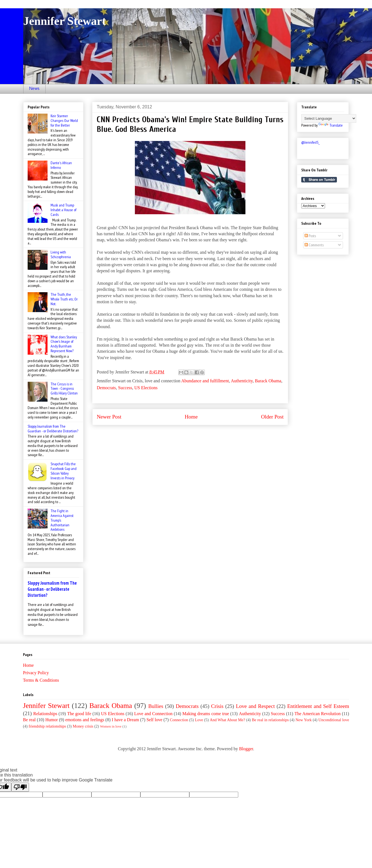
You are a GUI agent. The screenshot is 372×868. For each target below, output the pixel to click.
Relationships (45, 714)
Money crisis (83, 726)
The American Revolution (317, 714)
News (34, 89)
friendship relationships (47, 726)
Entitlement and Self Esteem (318, 706)
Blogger (246, 749)
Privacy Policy (36, 673)
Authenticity (242, 381)
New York (304, 720)
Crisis (217, 706)
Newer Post (109, 417)
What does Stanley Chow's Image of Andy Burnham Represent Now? (64, 344)
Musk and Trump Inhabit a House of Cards (63, 210)
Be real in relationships (270, 720)
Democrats (106, 388)
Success (125, 388)
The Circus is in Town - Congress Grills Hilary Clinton (64, 389)
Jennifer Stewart (65, 21)
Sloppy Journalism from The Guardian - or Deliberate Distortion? (53, 429)
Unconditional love (334, 720)
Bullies (156, 706)
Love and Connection (154, 714)
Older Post (272, 417)
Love (199, 720)
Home (191, 417)
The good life (79, 714)
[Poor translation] (20, 787)
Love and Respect (255, 706)
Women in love (111, 726)
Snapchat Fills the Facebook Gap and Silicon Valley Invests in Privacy (64, 471)
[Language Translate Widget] (329, 118)
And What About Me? (227, 720)
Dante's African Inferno (61, 165)
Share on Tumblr (319, 180)
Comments (314, 245)
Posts (310, 236)
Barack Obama (268, 381)
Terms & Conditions (41, 680)
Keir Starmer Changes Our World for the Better (64, 121)
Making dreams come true (206, 714)
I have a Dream (125, 720)
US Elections (146, 388)
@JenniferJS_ (311, 142)
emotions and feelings (85, 720)
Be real (29, 720)
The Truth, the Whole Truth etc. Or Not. (64, 299)
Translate (331, 125)
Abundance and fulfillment (205, 381)
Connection (179, 720)
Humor (52, 720)
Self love (154, 720)
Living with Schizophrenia (61, 254)
